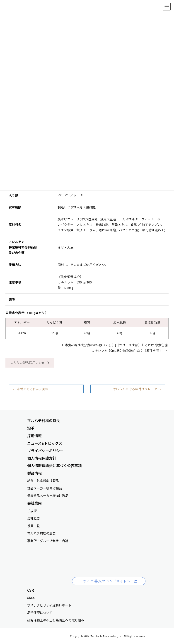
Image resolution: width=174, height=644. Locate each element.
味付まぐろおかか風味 (33, 389)
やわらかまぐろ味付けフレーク (135, 389)
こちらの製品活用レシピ (30, 363)
